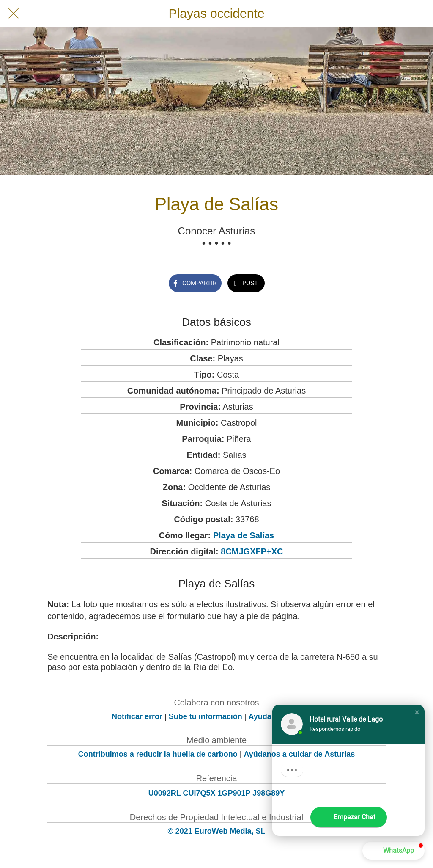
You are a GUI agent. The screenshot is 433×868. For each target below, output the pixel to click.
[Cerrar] (14, 14)
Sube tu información (206, 716)
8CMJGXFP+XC (252, 551)
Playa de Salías (244, 535)
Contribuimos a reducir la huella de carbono (158, 754)
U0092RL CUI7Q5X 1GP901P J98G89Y (217, 793)
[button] (417, 712)
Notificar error (137, 716)
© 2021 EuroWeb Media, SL (217, 831)
